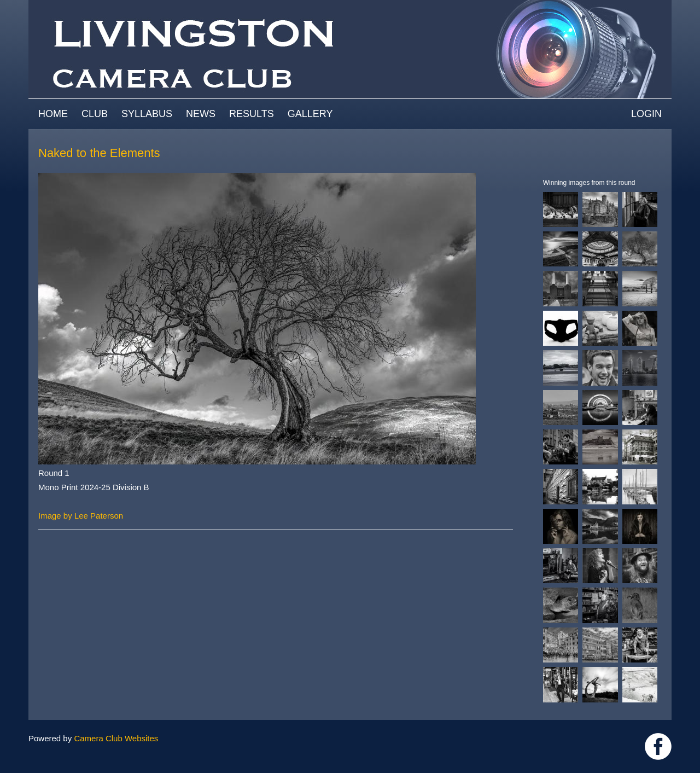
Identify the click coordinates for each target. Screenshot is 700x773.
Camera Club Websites (116, 738)
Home (53, 114)
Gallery (310, 114)
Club (95, 114)
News (201, 114)
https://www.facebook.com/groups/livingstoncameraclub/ (658, 746)
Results (252, 114)
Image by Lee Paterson (81, 516)
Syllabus (147, 114)
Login (646, 114)
